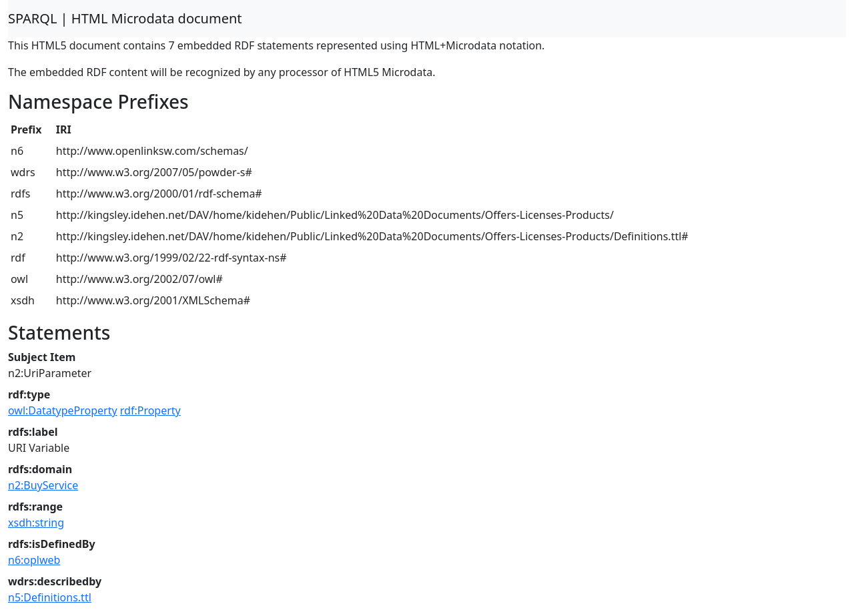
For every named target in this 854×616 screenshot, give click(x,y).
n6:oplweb (34, 560)
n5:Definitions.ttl (50, 597)
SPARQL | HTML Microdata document (125, 18)
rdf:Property (150, 410)
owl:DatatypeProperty (63, 410)
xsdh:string (36, 523)
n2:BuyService (43, 485)
